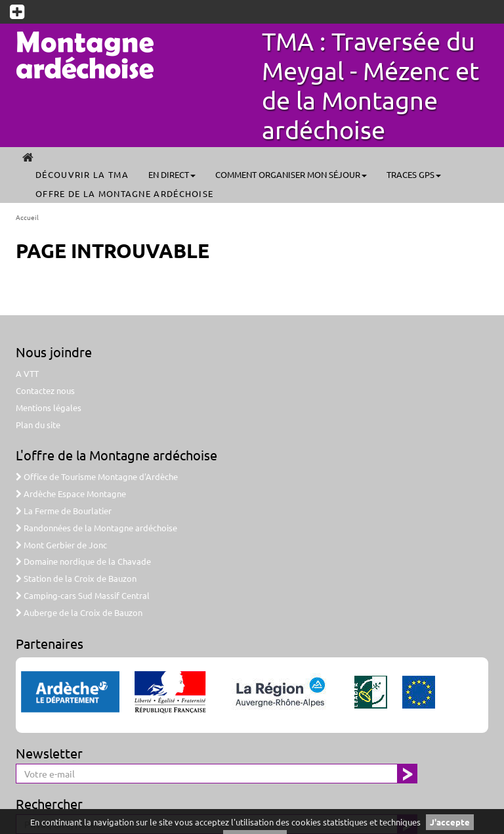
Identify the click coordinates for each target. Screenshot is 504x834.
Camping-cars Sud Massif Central (83, 595)
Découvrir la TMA (82, 174)
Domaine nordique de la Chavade (83, 561)
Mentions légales (49, 407)
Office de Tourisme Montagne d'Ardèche (97, 476)
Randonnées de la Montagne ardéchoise (96, 528)
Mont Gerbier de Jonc (61, 545)
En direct (172, 174)
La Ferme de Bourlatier (64, 511)
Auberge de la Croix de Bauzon (79, 612)
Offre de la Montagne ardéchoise (124, 193)
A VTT (27, 373)
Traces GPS (414, 174)
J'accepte (450, 822)
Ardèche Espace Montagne (71, 494)
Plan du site (38, 425)
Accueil (27, 217)
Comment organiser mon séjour (291, 174)
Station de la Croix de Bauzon (76, 578)
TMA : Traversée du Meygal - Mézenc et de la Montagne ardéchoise (370, 85)
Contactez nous (45, 390)
